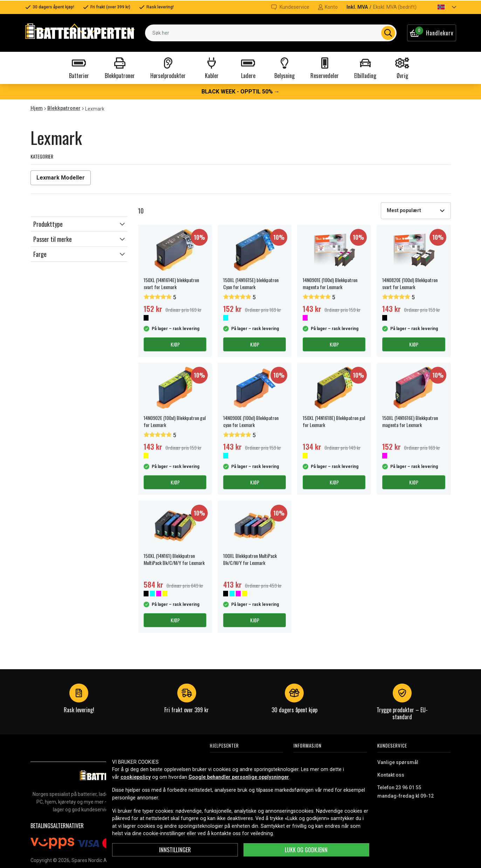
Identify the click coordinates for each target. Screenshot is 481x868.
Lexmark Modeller (61, 178)
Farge (40, 254)
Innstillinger (175, 850)
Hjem (37, 108)
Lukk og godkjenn (306, 850)
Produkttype (48, 224)
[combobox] (271, 33)
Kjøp (175, 344)
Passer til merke (53, 239)
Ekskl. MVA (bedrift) (395, 7)
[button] (441, 7)
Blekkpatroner (64, 108)
